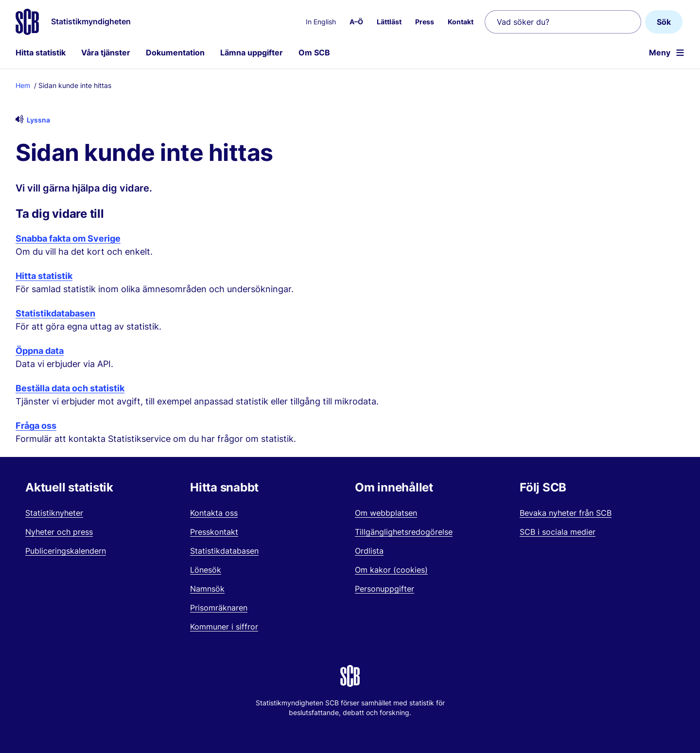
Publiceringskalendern (66, 551)
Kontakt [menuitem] (461, 22)
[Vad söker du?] (563, 22)
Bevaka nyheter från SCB (566, 513)
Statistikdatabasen (55, 313)
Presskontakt (214, 532)
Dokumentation (175, 53)
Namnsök (207, 589)
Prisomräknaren (219, 608)
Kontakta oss (214, 513)
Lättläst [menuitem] (389, 22)
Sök (664, 22)
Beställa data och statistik (70, 388)
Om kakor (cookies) (391, 570)
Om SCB (314, 53)
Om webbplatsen (386, 513)
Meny (660, 53)
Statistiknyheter (54, 513)
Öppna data (40, 351)
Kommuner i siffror (224, 627)
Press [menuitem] (425, 22)
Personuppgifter (385, 589)
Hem (23, 85)
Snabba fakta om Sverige (68, 238)
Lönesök (206, 570)
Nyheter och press (59, 532)
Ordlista (369, 551)
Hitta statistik (41, 53)
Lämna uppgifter (252, 53)
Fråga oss (36, 426)
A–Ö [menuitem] (356, 22)
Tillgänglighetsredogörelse (404, 532)
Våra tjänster (106, 53)
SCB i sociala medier (558, 532)
